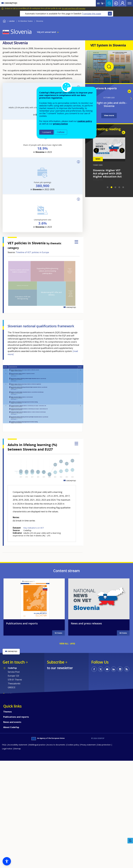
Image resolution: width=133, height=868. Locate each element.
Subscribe (56, 662)
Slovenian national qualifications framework (41, 326)
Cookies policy (73, 745)
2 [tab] (112, 187)
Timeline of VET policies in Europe (32, 252)
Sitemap (17, 749)
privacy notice (60, 124)
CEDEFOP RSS (127, 669)
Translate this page (91, 14)
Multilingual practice (37, 745)
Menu (129, 3)
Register (123, 3)
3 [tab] (115, 187)
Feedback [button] (130, 841)
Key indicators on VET (34, 528)
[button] (7, 861)
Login (116, 3)
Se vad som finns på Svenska (73, 8)
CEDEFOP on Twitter (101, 669)
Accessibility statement (18, 745)
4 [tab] (119, 187)
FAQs (4, 745)
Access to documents (56, 745)
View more (109, 115)
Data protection (104, 745)
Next (122, 150)
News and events (12, 722)
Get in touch (14, 662)
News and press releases (86, 623)
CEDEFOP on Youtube (107, 669)
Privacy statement (88, 745)
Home (4, 21)
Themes (7, 712)
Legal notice (7, 749)
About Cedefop (11, 727)
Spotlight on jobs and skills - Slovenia (109, 104)
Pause (129, 91)
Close (110, 14)
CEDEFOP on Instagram (120, 669)
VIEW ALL (64, 644)
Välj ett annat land (46, 32)
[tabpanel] (109, 157)
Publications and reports (22, 623)
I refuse (61, 132)
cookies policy (85, 121)
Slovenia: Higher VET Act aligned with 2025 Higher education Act (107, 173)
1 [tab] (108, 187)
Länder (12, 21)
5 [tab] (123, 187)
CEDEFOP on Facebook (94, 669)
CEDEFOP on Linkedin (114, 669)
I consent (46, 132)
